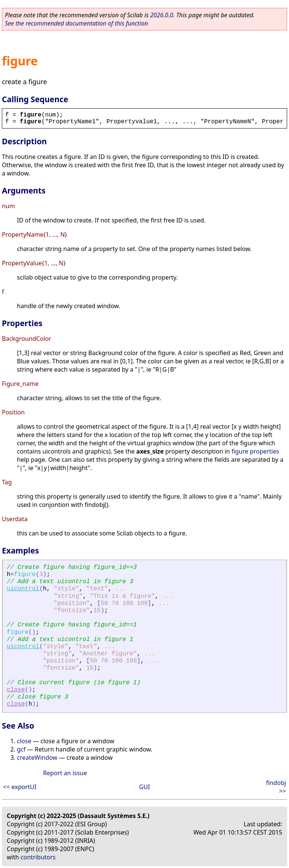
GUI (145, 787)
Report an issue (65, 773)
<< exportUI (20, 787)
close (16, 690)
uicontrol (23, 589)
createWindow (37, 758)
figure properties (255, 451)
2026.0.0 (162, 15)
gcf (21, 749)
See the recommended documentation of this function (76, 23)
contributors (38, 857)
